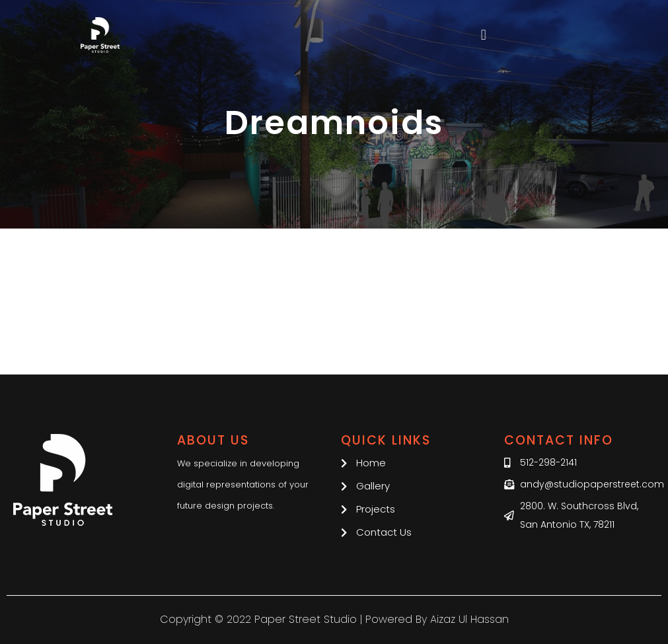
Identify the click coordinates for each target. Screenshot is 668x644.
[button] (483, 35)
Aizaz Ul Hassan (469, 619)
